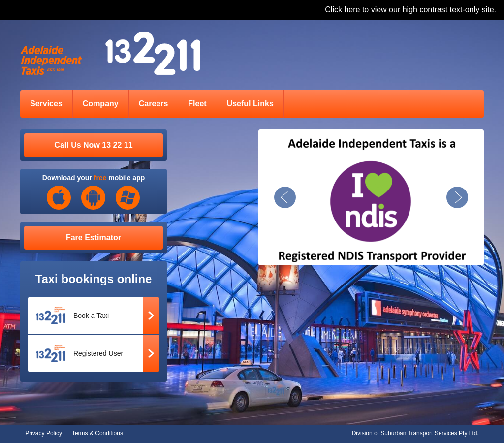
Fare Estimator (94, 237)
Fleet (197, 104)
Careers (154, 104)
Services (46, 104)
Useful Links (250, 104)
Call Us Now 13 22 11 (93, 145)
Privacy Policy (44, 433)
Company (101, 104)
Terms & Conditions (97, 433)
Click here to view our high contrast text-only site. (410, 10)
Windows (128, 198)
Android (94, 198)
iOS (59, 198)
